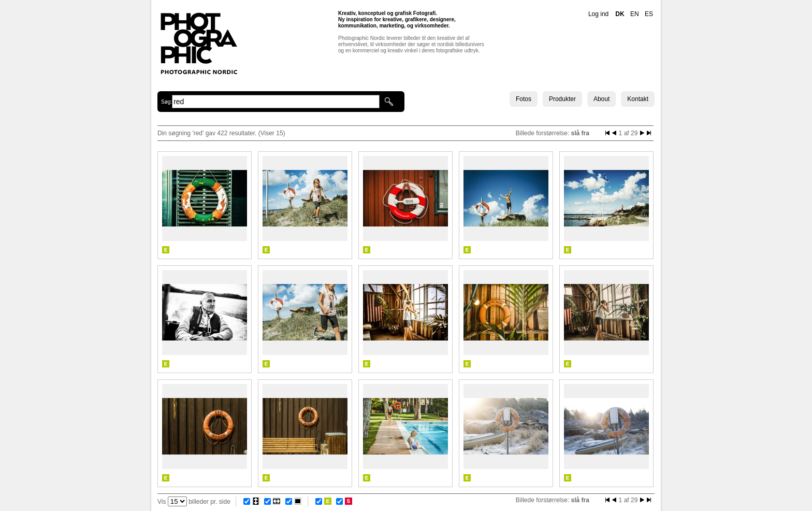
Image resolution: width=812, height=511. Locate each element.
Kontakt (638, 99)
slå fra (580, 133)
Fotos (524, 99)
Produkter (562, 99)
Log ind (598, 14)
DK (620, 14)
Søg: (166, 102)
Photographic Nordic (199, 43)
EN (635, 14)
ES (649, 14)
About (601, 99)
